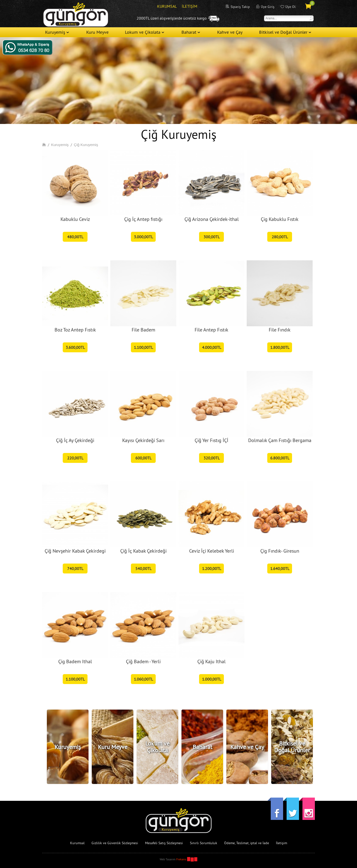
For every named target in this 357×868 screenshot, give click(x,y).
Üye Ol (290, 7)
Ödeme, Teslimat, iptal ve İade (247, 843)
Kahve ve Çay (230, 32)
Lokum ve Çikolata (143, 32)
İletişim (282, 843)
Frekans (181, 859)
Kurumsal (77, 843)
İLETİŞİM (190, 6)
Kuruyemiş (55, 32)
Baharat (189, 32)
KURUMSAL (167, 6)
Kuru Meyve (97, 32)
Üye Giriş (268, 7)
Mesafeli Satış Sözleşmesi (164, 843)
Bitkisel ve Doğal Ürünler (283, 32)
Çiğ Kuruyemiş (86, 145)
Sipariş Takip (240, 7)
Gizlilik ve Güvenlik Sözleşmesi (115, 843)
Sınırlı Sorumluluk (204, 843)
